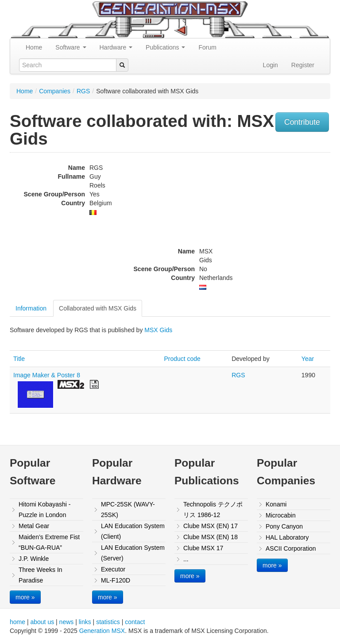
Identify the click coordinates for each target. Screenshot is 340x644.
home (17, 622)
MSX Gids (158, 330)
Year (308, 359)
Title (19, 359)
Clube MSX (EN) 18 (211, 537)
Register (303, 65)
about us (42, 622)
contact (135, 622)
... (186, 559)
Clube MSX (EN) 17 (211, 526)
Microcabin (281, 515)
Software (71, 47)
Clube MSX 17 (203, 548)
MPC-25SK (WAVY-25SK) (128, 510)
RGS (83, 91)
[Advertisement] (285, 212)
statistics (108, 622)
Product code (182, 359)
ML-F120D (116, 580)
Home (34, 47)
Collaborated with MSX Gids (98, 308)
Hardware (116, 47)
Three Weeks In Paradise (41, 575)
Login (270, 65)
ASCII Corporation (291, 548)
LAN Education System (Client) (133, 531)
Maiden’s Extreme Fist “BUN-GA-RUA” (49, 542)
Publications (165, 47)
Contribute (302, 122)
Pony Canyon (284, 526)
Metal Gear (34, 526)
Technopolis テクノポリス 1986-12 (213, 510)
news (67, 622)
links (85, 622)
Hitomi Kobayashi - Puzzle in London (45, 510)
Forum (207, 47)
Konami (276, 504)
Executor (113, 569)
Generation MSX (102, 631)
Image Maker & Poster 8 (47, 375)
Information (31, 308)
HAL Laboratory (287, 537)
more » (25, 597)
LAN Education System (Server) (133, 553)
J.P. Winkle (34, 559)
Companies (55, 91)
